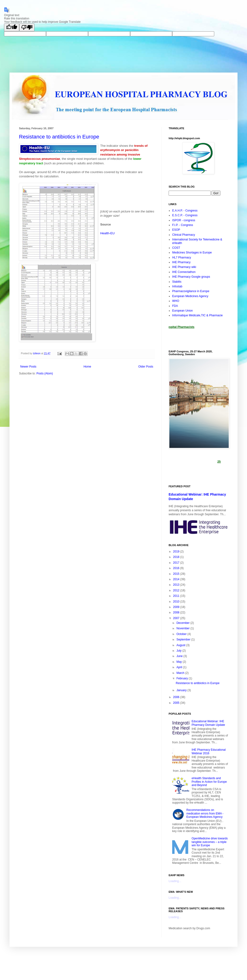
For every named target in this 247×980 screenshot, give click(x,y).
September (184, 640)
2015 (177, 574)
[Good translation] (12, 27)
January (182, 690)
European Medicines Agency (190, 296)
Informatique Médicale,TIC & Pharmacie (197, 315)
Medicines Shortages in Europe (192, 253)
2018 (177, 557)
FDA (175, 306)
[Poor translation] (27, 27)
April (180, 667)
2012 (177, 590)
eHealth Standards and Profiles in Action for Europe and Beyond (209, 782)
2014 (177, 579)
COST (176, 248)
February (183, 678)
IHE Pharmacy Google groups (191, 277)
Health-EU (107, 233)
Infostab (177, 286)
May (180, 662)
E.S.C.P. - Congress (185, 215)
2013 (177, 585)
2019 (177, 552)
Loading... (175, 881)
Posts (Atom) (45, 373)
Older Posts (146, 367)
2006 (177, 697)
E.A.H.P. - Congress (185, 211)
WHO (176, 301)
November (183, 628)
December (183, 623)
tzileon (37, 353)
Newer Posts (28, 367)
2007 (177, 618)
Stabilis (177, 282)
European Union (183, 311)
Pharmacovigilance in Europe (191, 291)
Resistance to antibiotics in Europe (59, 137)
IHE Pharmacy (181, 262)
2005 (177, 703)
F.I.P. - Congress (183, 225)
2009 (177, 607)
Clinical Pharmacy (184, 235)
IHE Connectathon (184, 272)
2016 (177, 568)
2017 (177, 563)
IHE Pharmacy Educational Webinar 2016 (209, 751)
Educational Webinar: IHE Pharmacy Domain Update (208, 723)
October (182, 634)
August (181, 645)
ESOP (176, 230)
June (180, 656)
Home (87, 367)
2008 (177, 612)
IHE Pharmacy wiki (184, 267)
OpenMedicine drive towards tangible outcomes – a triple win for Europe (210, 842)
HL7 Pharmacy (182, 258)
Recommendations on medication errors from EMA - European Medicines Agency (205, 813)
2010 (177, 602)
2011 (177, 596)
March (181, 673)
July (179, 651)
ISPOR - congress (184, 220)
